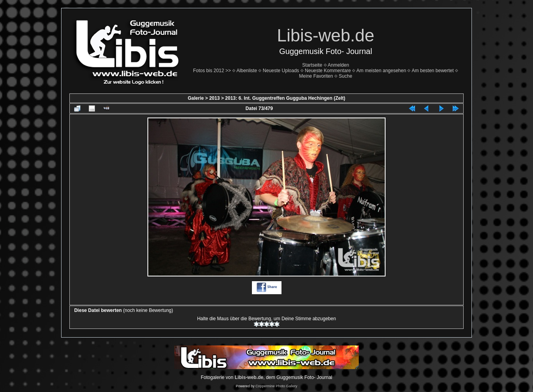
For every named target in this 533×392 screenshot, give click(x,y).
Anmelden (338, 65)
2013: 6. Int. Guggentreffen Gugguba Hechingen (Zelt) (285, 98)
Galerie (196, 98)
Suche (345, 76)
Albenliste (247, 71)
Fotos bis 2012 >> (212, 71)
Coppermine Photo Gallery (276, 386)
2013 (215, 98)
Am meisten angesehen (381, 71)
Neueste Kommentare (328, 71)
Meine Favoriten (316, 76)
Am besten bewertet (433, 71)
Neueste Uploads (281, 71)
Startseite (312, 65)
